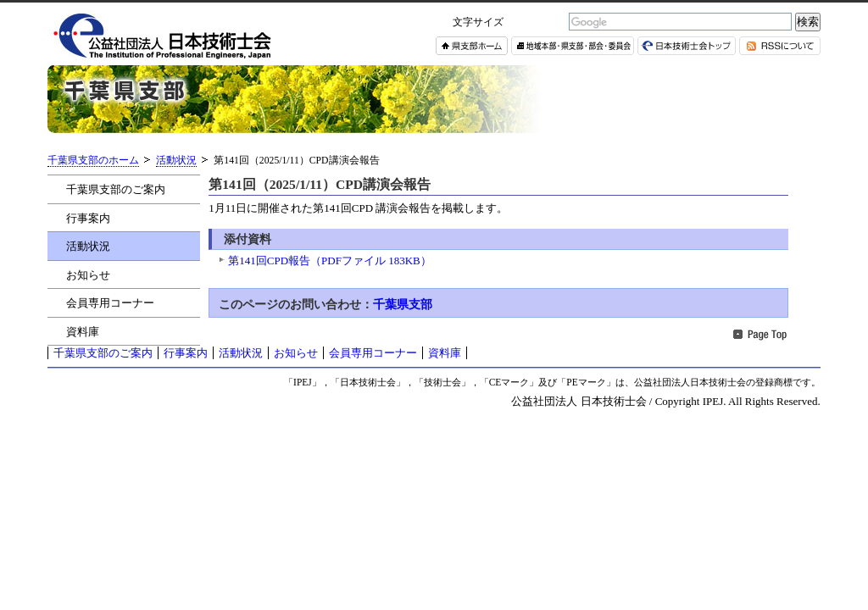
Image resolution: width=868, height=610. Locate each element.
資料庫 (83, 332)
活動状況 (176, 161)
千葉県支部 (403, 304)
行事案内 (88, 218)
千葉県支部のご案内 (116, 189)
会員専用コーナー (110, 303)
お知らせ (88, 275)
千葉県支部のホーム (93, 161)
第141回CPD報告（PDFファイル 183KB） (329, 261)
